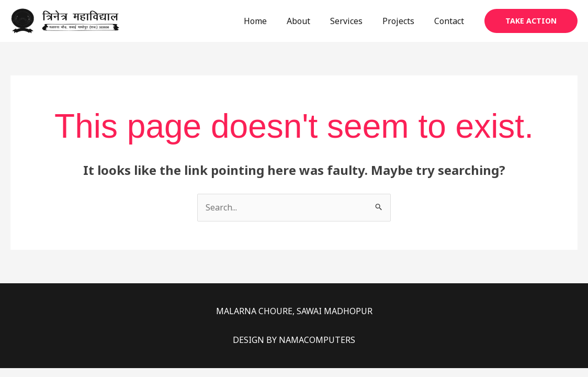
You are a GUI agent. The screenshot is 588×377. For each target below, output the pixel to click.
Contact (451, 21)
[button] (531, 21)
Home (269, 21)
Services (354, 21)
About (309, 21)
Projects (403, 21)
